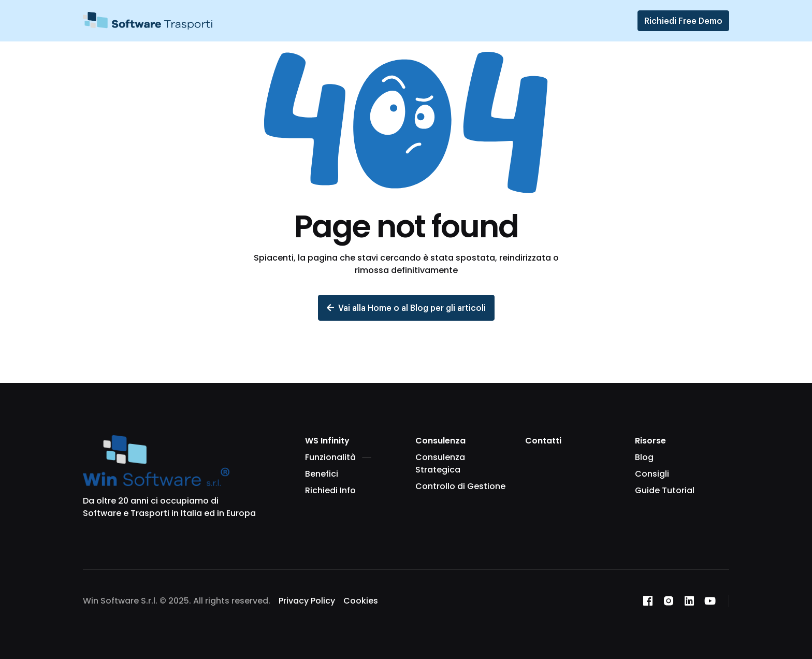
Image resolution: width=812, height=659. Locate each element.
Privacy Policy (307, 601)
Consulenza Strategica (440, 463)
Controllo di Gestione (460, 486)
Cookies (361, 601)
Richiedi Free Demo (683, 20)
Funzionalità (338, 457)
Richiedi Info (330, 490)
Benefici (322, 474)
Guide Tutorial (665, 490)
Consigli (652, 474)
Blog (644, 457)
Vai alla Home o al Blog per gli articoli (406, 307)
